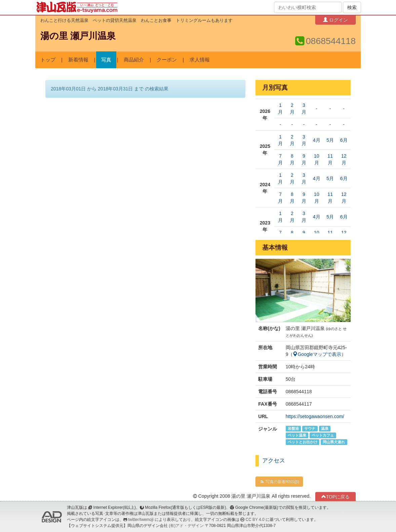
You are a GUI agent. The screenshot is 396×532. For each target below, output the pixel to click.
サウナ (310, 428)
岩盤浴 (293, 428)
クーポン (167, 60)
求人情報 (200, 60)
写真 (106, 60)
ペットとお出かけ (303, 442)
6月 (344, 140)
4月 (317, 140)
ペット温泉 (297, 435)
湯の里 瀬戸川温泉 (78, 36)
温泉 (325, 428)
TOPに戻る (336, 497)
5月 (330, 140)
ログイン (335, 20)
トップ (48, 60)
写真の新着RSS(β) (279, 482)
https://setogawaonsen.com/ (315, 416)
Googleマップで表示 (317, 354)
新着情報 (78, 60)
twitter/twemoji (141, 520)
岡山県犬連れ (334, 442)
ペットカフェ (323, 435)
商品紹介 (134, 60)
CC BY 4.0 (255, 520)
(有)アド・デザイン (186, 526)
